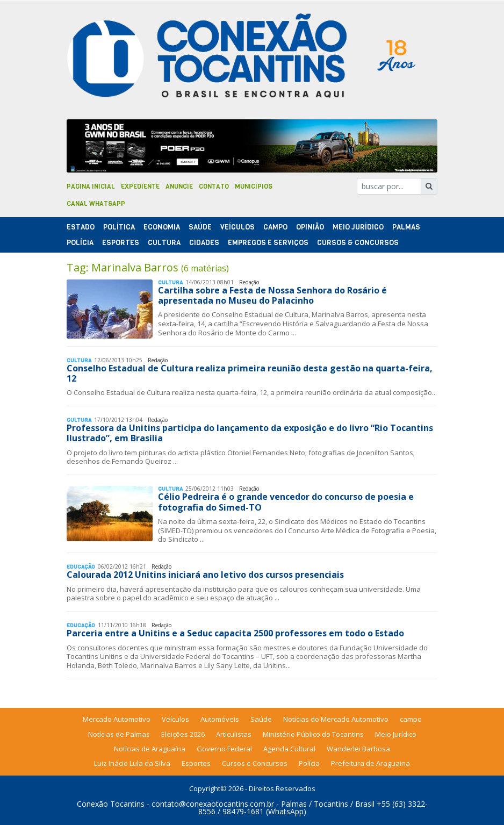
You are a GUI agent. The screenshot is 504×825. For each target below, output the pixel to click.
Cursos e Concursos (255, 763)
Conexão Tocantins (111, 804)
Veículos (237, 227)
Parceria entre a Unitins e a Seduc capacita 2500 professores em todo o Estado (235, 633)
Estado (81, 227)
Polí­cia (80, 243)
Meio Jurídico (358, 227)
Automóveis (220, 719)
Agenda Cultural (289, 749)
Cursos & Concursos (358, 243)
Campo (275, 227)
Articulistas (234, 734)
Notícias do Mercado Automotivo (336, 719)
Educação (81, 567)
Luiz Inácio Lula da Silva (132, 763)
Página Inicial (91, 186)
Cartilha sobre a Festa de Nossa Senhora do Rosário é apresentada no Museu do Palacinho (272, 295)
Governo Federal (224, 749)
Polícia (309, 763)
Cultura (164, 243)
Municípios (254, 186)
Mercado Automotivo (117, 719)
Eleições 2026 (183, 734)
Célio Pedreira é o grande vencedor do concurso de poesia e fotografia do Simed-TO (286, 502)
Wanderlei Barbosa (358, 749)
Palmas (406, 227)
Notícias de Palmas (119, 734)
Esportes (121, 243)
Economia (162, 227)
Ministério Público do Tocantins (313, 734)
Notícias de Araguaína (150, 749)
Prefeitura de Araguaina (370, 763)
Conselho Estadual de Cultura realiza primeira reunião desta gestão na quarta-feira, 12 (250, 373)
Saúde (200, 227)
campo (411, 719)
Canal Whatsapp (96, 204)
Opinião (310, 227)
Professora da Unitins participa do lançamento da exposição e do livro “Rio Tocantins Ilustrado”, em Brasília (250, 433)
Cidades (204, 243)
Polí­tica (119, 227)
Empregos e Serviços (268, 243)
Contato (214, 186)
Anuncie (179, 186)
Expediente (140, 186)
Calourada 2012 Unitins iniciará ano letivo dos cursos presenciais (205, 575)
